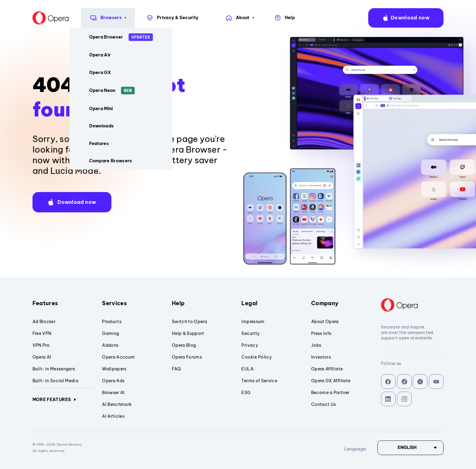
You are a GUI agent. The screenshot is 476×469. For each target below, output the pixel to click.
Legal (273, 303)
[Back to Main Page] (21, 18)
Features (64, 303)
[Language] (410, 448)
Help (203, 303)
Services (133, 303)
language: (463, 18)
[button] (72, 202)
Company (343, 303)
